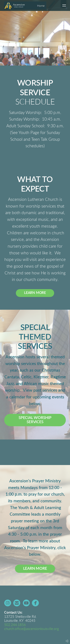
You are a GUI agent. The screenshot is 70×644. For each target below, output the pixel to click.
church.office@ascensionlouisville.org (32, 629)
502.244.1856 (15, 625)
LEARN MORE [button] (35, 293)
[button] (35, 420)
